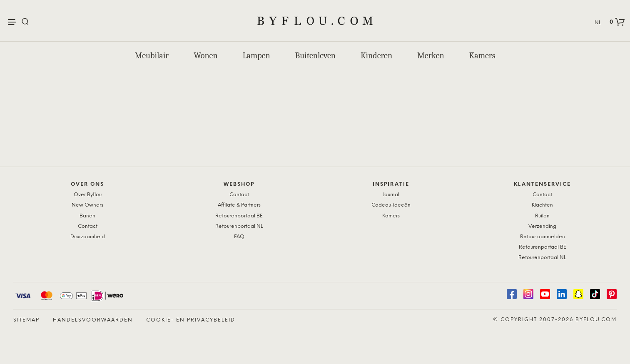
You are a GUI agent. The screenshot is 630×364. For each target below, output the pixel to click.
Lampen (256, 56)
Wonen (205, 56)
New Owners (87, 205)
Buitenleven (315, 56)
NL (598, 23)
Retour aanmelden (543, 237)
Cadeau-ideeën (391, 205)
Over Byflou (88, 195)
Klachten (542, 205)
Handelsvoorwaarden (93, 320)
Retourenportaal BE (239, 216)
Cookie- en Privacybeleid (191, 320)
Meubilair (152, 56)
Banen (87, 216)
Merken (431, 56)
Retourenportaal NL (239, 226)
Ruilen (542, 216)
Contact (88, 226)
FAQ (239, 237)
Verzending (542, 226)
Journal (391, 195)
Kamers (482, 56)
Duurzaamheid (88, 237)
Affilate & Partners (239, 205)
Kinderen (376, 56)
